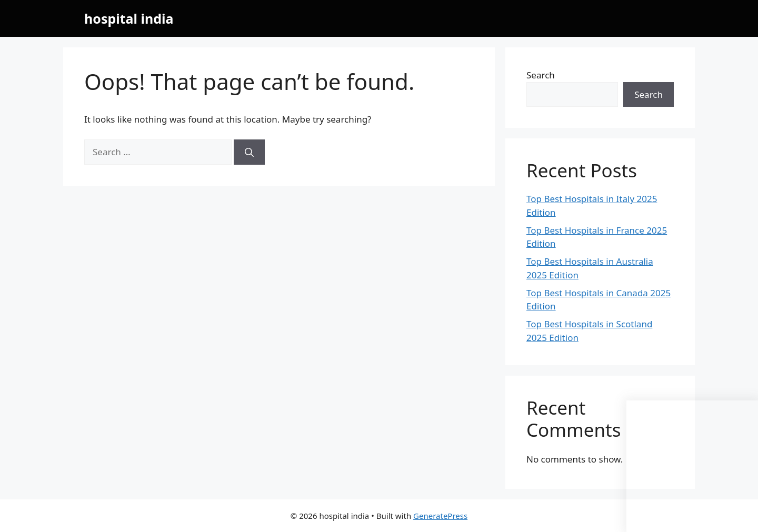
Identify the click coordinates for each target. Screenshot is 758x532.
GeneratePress (440, 516)
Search (541, 75)
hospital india (129, 18)
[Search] (249, 152)
